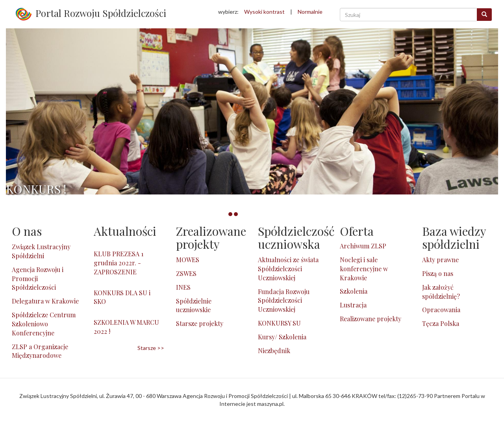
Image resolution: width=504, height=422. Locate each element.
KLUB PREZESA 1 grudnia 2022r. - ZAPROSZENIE (119, 263)
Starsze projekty (200, 323)
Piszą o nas (438, 273)
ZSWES (186, 273)
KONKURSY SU (279, 323)
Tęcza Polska (441, 323)
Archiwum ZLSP (363, 246)
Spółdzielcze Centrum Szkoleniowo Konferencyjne (44, 324)
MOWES (188, 260)
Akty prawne (440, 260)
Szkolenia (354, 291)
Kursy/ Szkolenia (282, 337)
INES (183, 287)
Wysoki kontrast (264, 12)
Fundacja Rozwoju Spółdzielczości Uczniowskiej (284, 301)
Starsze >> (151, 348)
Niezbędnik (274, 351)
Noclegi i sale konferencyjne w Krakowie (364, 269)
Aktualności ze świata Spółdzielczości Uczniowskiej (288, 269)
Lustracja (353, 305)
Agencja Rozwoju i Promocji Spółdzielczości (38, 279)
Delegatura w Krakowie (45, 301)
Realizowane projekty (371, 319)
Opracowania (441, 310)
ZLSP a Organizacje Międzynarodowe (40, 351)
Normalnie (310, 12)
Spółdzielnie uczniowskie (194, 305)
